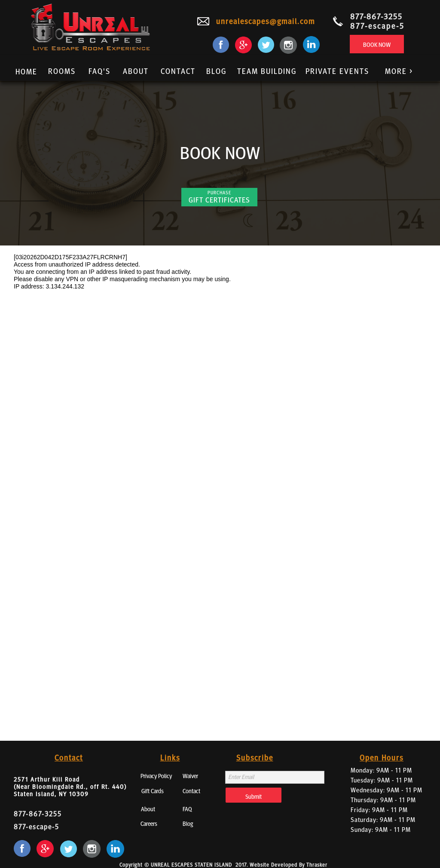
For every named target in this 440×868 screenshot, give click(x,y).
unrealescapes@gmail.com (266, 21)
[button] (397, 72)
